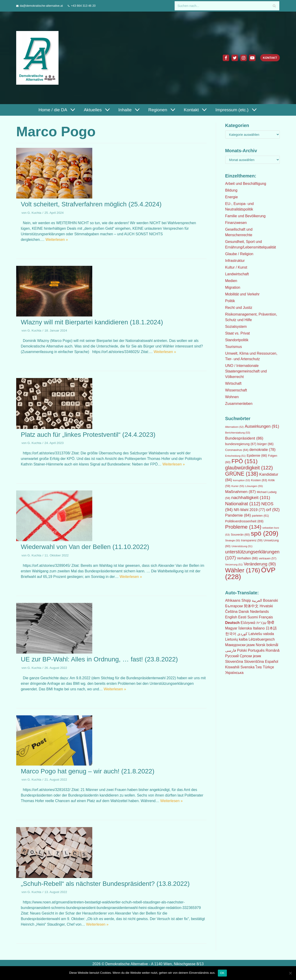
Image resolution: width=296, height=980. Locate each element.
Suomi (253, 617)
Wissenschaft (236, 390)
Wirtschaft (233, 383)
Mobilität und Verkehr (243, 294)
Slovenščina (254, 662)
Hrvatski (266, 606)
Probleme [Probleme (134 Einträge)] (243, 527)
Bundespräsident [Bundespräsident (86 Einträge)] (244, 438)
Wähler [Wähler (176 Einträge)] (243, 570)
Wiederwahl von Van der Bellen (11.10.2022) (85, 547)
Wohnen (232, 397)
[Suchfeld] (227, 6)
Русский (232, 656)
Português (256, 650)
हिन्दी (271, 623)
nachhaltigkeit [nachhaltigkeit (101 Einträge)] (251, 498)
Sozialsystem (236, 327)
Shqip (246, 600)
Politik (230, 301)
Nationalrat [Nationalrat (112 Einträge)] (243, 504)
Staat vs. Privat (238, 333)
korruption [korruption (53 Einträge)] (242, 480)
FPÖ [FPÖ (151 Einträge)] (245, 461)
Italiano (259, 628)
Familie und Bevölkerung (246, 216)
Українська (234, 673)
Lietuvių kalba (237, 639)
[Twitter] (234, 58)
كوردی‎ (242, 634)
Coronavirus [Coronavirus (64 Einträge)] (237, 450)
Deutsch (233, 623)
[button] (72, 110)
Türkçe (269, 667)
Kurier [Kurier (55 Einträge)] (238, 486)
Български (234, 606)
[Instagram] (243, 58)
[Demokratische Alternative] (39, 58)
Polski (242, 650)
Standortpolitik (237, 340)
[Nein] (290, 973)
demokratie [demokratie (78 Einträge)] (263, 450)
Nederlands (260, 612)
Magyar (231, 628)
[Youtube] (252, 58)
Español (272, 662)
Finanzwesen (236, 223)
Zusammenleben (239, 404)
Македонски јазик (240, 645)
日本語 (272, 628)
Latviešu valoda (261, 634)
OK (222, 973)
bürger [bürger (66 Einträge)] (265, 444)
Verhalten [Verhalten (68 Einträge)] (247, 558)
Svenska (248, 667)
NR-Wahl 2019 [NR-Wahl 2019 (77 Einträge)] (250, 510)
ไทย (259, 667)
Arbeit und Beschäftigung (246, 184)
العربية (257, 600)
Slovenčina (234, 662)
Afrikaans (233, 600)
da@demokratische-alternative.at (41, 6)
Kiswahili (232, 667)
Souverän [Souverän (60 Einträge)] (240, 535)
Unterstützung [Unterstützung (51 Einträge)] (242, 546)
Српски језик (251, 656)
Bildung (231, 190)
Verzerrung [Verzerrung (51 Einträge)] (234, 564)
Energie (232, 197)
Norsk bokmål (267, 645)
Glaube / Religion (239, 254)
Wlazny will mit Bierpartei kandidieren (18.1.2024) (92, 322)
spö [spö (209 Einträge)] (264, 533)
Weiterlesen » (57, 240)
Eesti (242, 617)
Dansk (244, 612)
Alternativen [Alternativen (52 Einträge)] (234, 427)
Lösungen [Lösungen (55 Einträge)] (254, 486)
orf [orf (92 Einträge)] (273, 510)
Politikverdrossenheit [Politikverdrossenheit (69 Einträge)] (244, 521)
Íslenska (245, 628)
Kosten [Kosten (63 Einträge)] (259, 480)
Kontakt (270, 58)
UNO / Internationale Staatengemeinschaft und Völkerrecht (246, 371)
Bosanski (271, 600)
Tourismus (234, 347)
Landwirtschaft (237, 274)
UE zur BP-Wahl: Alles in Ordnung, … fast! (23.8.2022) (99, 659)
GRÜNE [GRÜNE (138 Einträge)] (242, 474)
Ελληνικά (248, 623)
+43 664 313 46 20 (84, 6)
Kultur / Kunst (236, 267)
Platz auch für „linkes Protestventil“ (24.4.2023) (88, 435)
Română (273, 650)
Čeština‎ (231, 612)
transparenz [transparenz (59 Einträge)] (252, 540)
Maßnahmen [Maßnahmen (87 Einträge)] (240, 492)
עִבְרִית (262, 623)
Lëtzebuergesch (262, 639)
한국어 (231, 634)
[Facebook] (226, 58)
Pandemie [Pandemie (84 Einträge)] (238, 515)
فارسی (231, 650)
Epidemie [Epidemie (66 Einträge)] (257, 456)
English (231, 617)
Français (266, 617)
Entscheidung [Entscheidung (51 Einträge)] (236, 456)
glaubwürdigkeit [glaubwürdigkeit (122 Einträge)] (249, 468)
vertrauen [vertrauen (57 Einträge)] (268, 558)
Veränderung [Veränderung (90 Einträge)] (260, 564)
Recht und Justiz (239, 308)
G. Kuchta (34, 213)
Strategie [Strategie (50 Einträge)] (233, 540)
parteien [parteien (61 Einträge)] (260, 516)
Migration (233, 287)
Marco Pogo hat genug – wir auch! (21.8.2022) (88, 771)
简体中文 (251, 606)
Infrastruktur (235, 261)
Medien (231, 281)
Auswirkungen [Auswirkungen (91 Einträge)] (262, 426)
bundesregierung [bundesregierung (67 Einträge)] (241, 444)
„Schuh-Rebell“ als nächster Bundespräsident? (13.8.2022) (105, 884)
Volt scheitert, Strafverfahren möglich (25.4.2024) (91, 204)
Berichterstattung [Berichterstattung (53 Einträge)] (238, 433)
